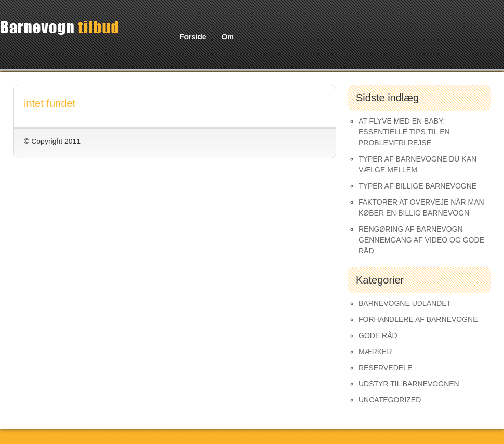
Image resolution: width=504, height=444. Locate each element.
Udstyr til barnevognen (409, 384)
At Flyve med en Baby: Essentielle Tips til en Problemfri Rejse (404, 132)
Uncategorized (390, 400)
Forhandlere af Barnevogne (418, 319)
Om (228, 37)
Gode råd (378, 335)
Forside (193, 37)
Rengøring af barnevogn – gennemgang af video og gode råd (421, 240)
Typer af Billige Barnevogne (417, 186)
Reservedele (385, 368)
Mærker (375, 352)
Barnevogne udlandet (405, 303)
